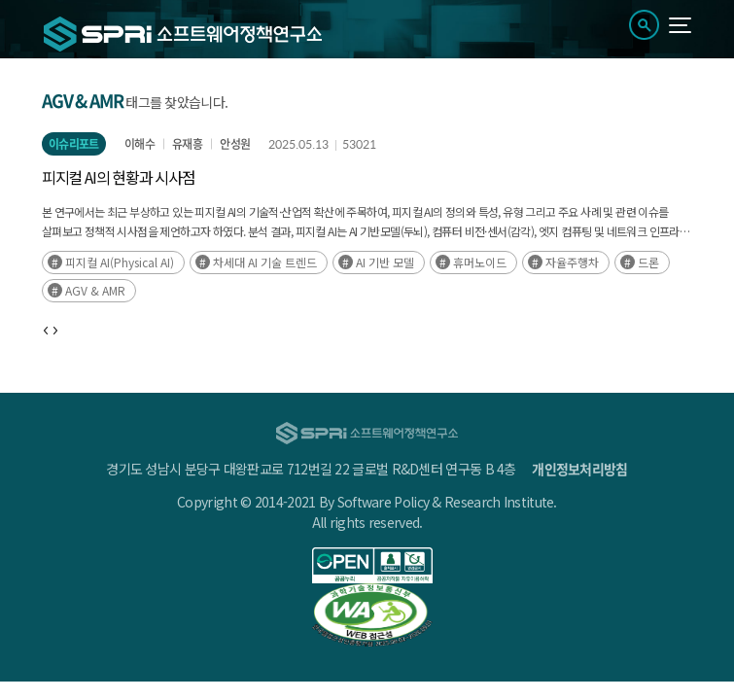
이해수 (140, 144)
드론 (648, 262)
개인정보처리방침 (579, 469)
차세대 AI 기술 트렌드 (265, 262)
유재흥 (187, 144)
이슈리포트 (74, 144)
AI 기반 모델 (385, 262)
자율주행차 (572, 262)
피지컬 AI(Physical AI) (120, 262)
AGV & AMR (95, 290)
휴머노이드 (480, 262)
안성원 (235, 144)
